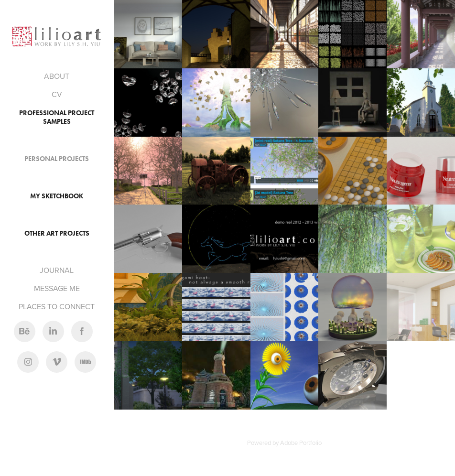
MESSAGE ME (57, 288)
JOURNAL (57, 270)
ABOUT (57, 76)
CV (57, 94)
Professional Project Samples (57, 117)
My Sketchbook (57, 196)
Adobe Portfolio (301, 443)
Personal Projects (57, 159)
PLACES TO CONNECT (57, 306)
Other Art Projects (57, 233)
